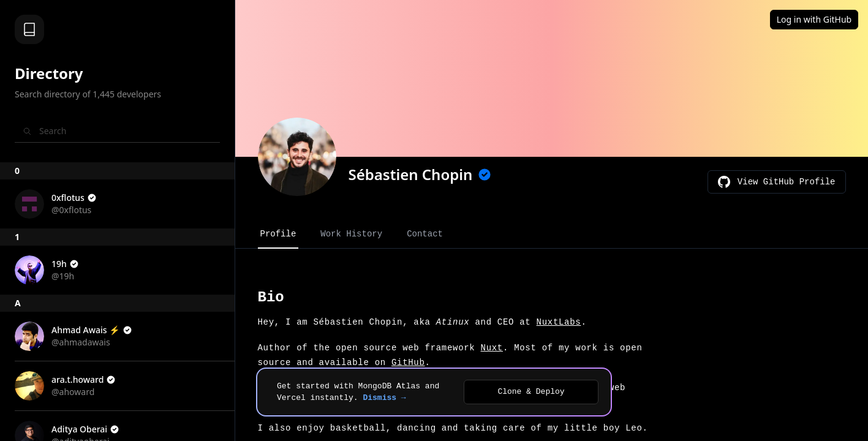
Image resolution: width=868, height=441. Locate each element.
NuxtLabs (559, 322)
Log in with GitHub (814, 19)
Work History (351, 234)
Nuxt (492, 348)
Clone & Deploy (531, 392)
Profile (278, 234)
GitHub (408, 363)
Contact (425, 234)
